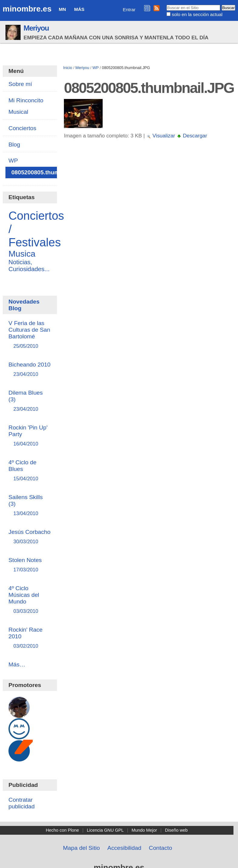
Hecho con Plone (62, 830)
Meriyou (36, 28)
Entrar (129, 10)
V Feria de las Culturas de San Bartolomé (30, 335)
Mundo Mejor (144, 830)
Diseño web (176, 830)
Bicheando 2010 (30, 370)
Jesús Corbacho (30, 537)
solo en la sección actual (197, 14)
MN (62, 9)
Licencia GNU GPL (105, 830)
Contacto (161, 848)
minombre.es (27, 9)
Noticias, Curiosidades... (29, 266)
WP (96, 68)
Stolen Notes (30, 565)
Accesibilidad (124, 848)
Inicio (68, 68)
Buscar (166, 5)
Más (79, 9)
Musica (22, 254)
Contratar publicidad (21, 803)
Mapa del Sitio (81, 848)
